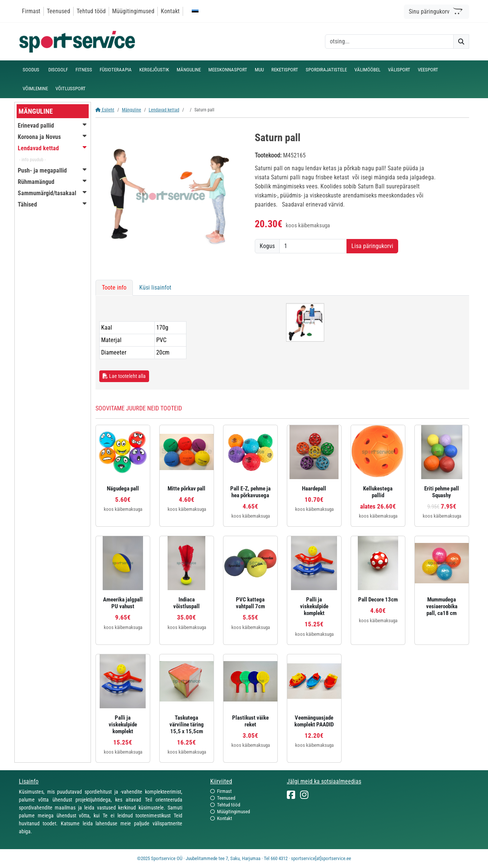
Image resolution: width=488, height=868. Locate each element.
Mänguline (132, 110)
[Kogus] (313, 246)
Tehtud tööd (91, 11)
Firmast (31, 11)
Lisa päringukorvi (372, 246)
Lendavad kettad (164, 110)
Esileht (105, 110)
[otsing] (389, 42)
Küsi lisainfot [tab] (155, 288)
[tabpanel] (282, 343)
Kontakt (170, 11)
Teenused (58, 11)
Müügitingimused (133, 11)
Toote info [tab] (114, 288)
